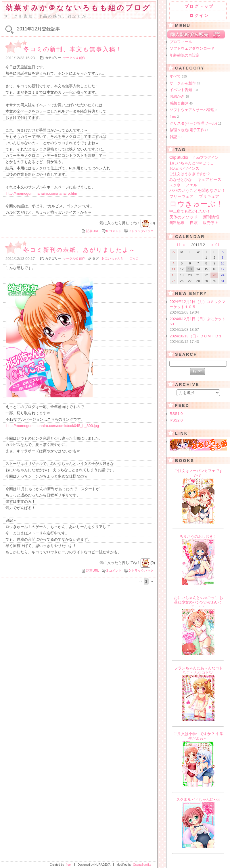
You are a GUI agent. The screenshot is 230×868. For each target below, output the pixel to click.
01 (217, 245)
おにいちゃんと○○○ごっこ (120, 258)
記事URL (93, 231)
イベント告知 (184, 90)
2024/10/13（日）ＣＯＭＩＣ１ (199, 339)
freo (174, 116)
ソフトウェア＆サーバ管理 (193, 110)
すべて (178, 76)
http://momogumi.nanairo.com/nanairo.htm (42, 193)
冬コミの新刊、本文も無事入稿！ (73, 49)
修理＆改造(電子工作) (189, 130)
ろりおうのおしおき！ (198, 537)
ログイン (199, 16)
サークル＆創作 (74, 58)
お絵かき (179, 96)
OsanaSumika (142, 865)
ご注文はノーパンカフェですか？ (199, 473)
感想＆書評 (181, 103)
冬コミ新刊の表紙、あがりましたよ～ (79, 250)
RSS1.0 (176, 414)
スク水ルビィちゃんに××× (198, 800)
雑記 (176, 137)
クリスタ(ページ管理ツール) (195, 123)
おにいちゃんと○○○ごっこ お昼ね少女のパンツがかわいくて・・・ (199, 602)
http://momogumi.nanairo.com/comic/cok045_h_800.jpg (53, 426)
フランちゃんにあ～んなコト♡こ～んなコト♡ (199, 670)
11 (179, 245)
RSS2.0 (176, 420)
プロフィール (181, 42)
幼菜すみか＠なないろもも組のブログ (78, 8)
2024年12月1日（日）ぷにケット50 (199, 324)
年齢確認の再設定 (185, 55)
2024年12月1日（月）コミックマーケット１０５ (199, 307)
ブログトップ (199, 6)
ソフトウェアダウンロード (192, 48)
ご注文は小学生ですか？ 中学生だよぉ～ (199, 736)
